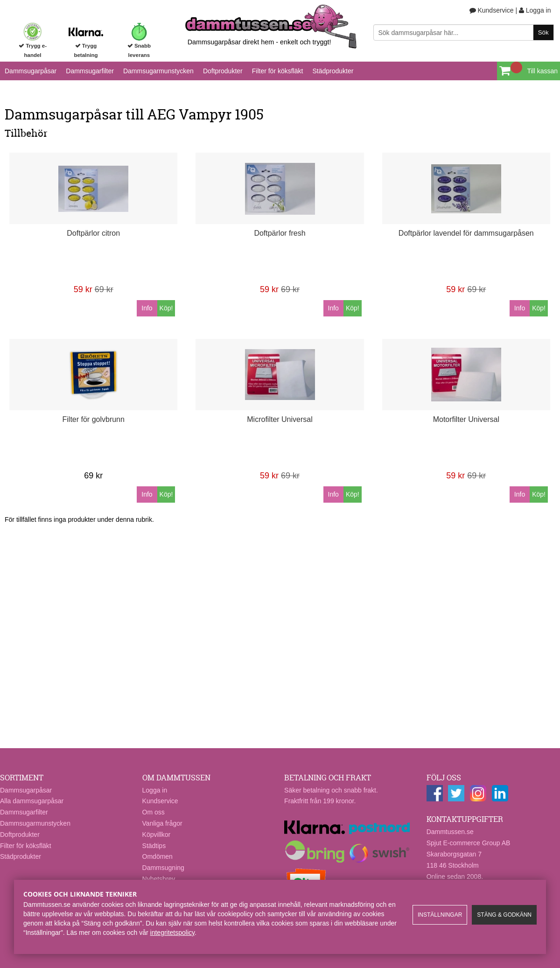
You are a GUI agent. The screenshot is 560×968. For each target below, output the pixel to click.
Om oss (154, 812)
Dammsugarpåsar (31, 71)
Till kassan (542, 71)
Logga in (535, 10)
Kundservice (492, 10)
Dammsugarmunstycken (158, 71)
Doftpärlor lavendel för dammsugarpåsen (466, 233)
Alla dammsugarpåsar (32, 801)
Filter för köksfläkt (278, 71)
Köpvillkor (157, 835)
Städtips (154, 846)
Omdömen (157, 856)
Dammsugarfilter (90, 71)
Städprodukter (333, 71)
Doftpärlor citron (93, 233)
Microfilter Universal (280, 419)
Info (147, 308)
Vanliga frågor (162, 823)
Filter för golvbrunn (94, 419)
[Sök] (464, 32)
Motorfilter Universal (466, 419)
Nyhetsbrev (159, 879)
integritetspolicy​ (172, 933)
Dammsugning (163, 868)
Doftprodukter (223, 71)
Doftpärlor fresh (280, 233)
